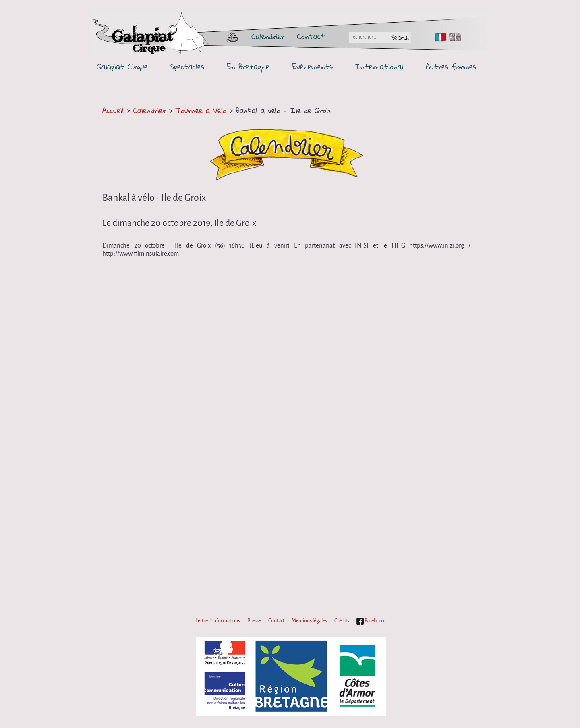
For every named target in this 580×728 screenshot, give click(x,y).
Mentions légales (309, 621)
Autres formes (451, 67)
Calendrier (268, 36)
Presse (254, 621)
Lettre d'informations (218, 621)
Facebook (371, 621)
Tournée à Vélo (201, 110)
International (379, 67)
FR (439, 37)
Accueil (113, 110)
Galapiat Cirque (122, 67)
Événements (312, 67)
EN (454, 37)
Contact (311, 36)
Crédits (342, 621)
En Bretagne (248, 67)
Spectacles (187, 67)
